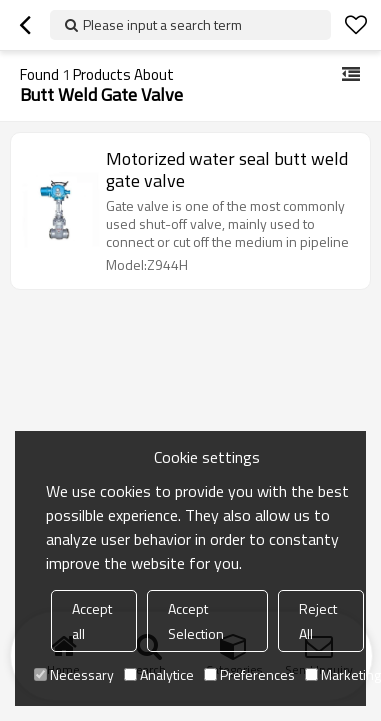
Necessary (74, 674)
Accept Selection (196, 621)
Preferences (249, 674)
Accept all (92, 621)
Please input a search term (162, 24)
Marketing (343, 674)
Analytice (159, 674)
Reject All (318, 621)
